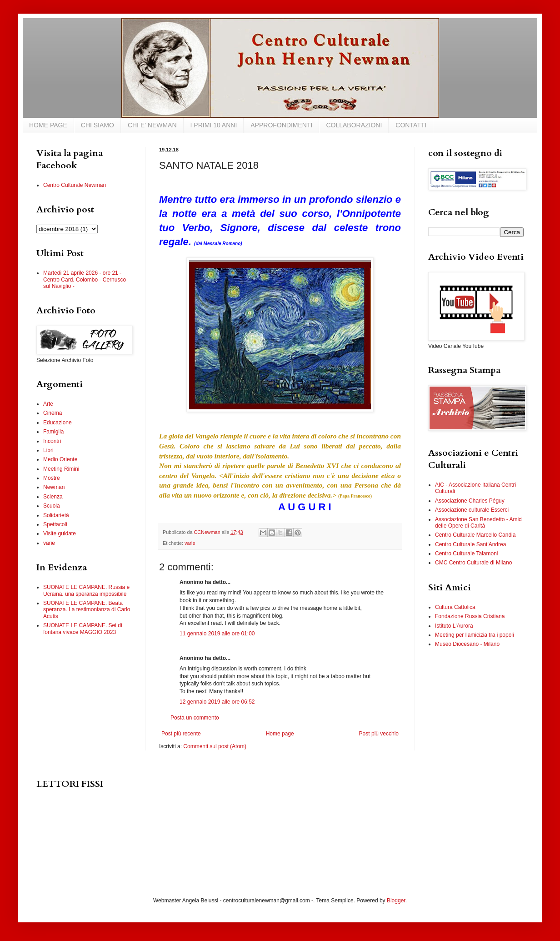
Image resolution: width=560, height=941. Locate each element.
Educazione (57, 423)
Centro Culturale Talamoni (467, 554)
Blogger (396, 901)
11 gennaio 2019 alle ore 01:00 (217, 634)
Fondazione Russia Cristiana (470, 616)
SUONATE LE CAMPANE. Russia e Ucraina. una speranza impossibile (86, 590)
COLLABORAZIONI (354, 125)
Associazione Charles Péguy (470, 501)
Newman (54, 487)
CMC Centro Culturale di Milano (473, 563)
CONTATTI (411, 125)
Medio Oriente (60, 459)
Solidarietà (56, 515)
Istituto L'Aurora (454, 626)
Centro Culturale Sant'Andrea (470, 544)
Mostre (52, 478)
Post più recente (181, 734)
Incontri (52, 441)
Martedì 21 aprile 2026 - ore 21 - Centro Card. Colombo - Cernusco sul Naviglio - (85, 279)
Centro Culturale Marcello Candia (475, 535)
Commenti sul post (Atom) (215, 746)
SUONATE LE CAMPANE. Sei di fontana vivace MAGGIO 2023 (83, 629)
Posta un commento (195, 718)
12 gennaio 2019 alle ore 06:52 (217, 702)
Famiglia (53, 432)
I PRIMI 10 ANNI (214, 125)
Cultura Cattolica (455, 607)
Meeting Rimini (61, 469)
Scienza (53, 497)
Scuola (52, 506)
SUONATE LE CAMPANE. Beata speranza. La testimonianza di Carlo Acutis (87, 610)
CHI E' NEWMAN (152, 125)
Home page (280, 734)
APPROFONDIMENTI (281, 125)
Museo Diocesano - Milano (467, 644)
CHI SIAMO (97, 125)
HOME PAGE (48, 125)
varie (190, 543)
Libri (48, 450)
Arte (48, 404)
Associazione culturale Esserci (472, 510)
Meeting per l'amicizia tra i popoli (475, 635)
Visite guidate (60, 533)
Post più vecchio (379, 734)
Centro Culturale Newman (75, 185)
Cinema (52, 413)
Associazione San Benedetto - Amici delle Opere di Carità (479, 523)
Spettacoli (55, 524)
